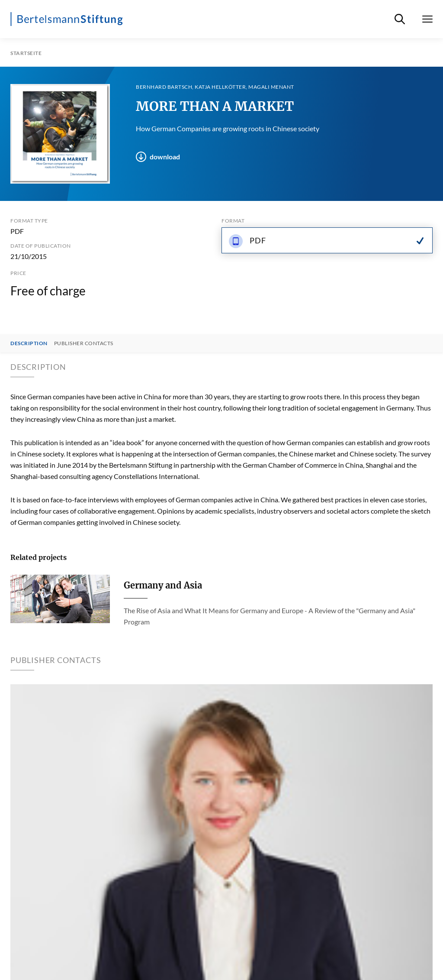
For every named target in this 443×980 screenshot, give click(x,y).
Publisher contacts (84, 343)
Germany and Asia (163, 585)
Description (29, 343)
